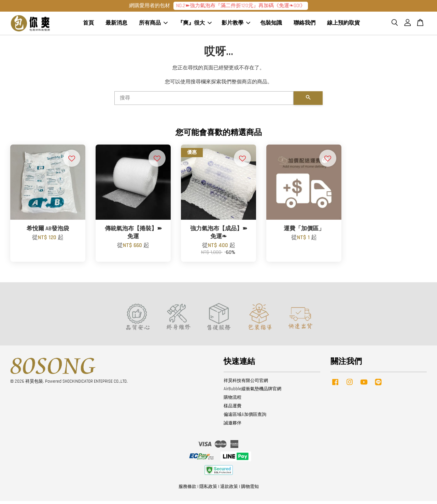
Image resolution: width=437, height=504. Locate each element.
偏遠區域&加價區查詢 (245, 418)
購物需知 (250, 490)
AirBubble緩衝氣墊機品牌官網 (252, 392)
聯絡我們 (305, 25)
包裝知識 (271, 25)
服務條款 (187, 490)
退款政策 (229, 490)
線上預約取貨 (343, 25)
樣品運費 (232, 409)
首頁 (88, 25)
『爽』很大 (195, 25)
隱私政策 (208, 490)
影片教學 (236, 25)
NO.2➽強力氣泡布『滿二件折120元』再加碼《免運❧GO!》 (241, 6)
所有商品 (153, 25)
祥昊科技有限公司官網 (246, 383)
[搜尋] (204, 101)
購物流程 (232, 400)
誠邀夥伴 (232, 426)
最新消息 (116, 25)
